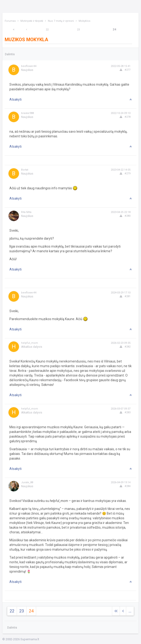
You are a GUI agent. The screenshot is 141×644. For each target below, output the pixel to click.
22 (47, 30)
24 (114, 29)
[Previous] (27, 30)
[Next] (14, 30)
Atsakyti (15, 99)
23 (78, 30)
